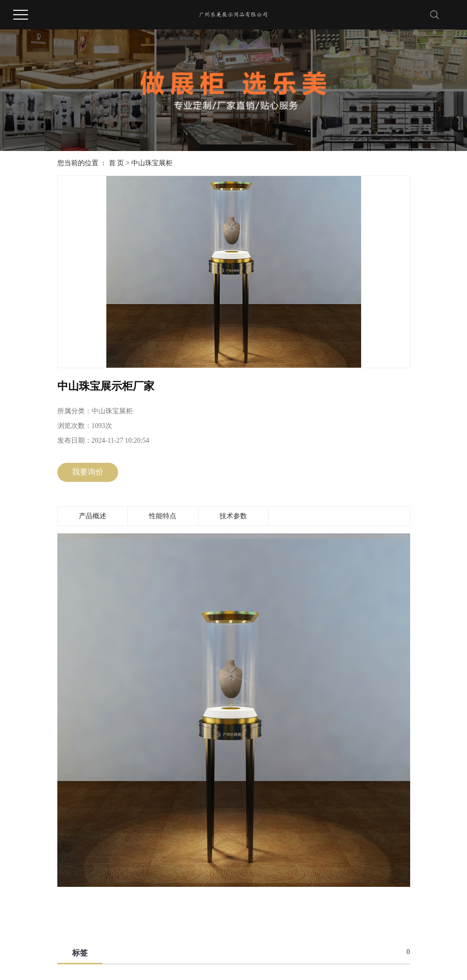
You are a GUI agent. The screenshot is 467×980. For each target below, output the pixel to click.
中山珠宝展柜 (152, 163)
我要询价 (88, 472)
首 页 (117, 163)
